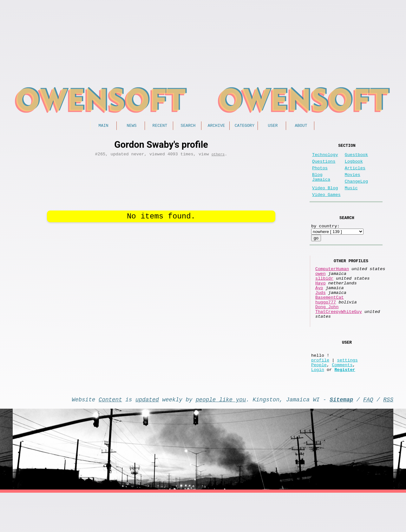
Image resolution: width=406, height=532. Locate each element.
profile (320, 394)
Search (188, 126)
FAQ (368, 437)
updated (147, 437)
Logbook (354, 165)
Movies (353, 181)
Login (318, 406)
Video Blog (325, 197)
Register (345, 406)
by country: (325, 239)
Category (245, 126)
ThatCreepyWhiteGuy (339, 338)
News (131, 126)
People (319, 400)
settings (347, 394)
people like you (221, 437)
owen (321, 290)
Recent (160, 126)
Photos (320, 173)
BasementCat (330, 320)
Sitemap (341, 437)
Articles (355, 173)
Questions (324, 165)
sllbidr (324, 296)
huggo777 (326, 326)
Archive (216, 126)
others (218, 156)
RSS (388, 437)
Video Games (326, 205)
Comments (342, 400)
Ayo (319, 308)
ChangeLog (356, 189)
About (301, 126)
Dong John (327, 332)
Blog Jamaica (321, 184)
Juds (321, 314)
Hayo (321, 302)
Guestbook (356, 157)
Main (103, 126)
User (273, 126)
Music (351, 197)
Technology (325, 157)
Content (110, 437)
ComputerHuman (332, 284)
